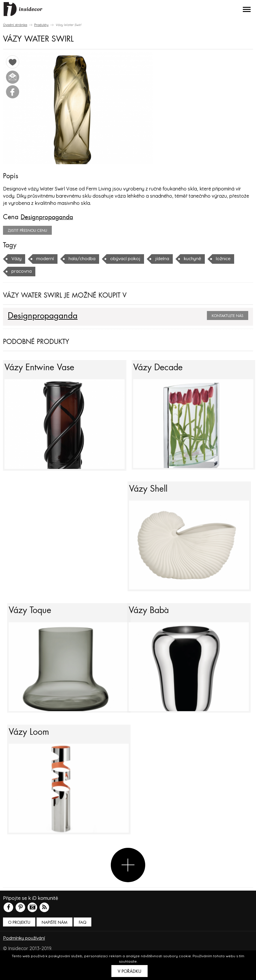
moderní (46, 258)
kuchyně (200, 258)
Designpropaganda (49, 217)
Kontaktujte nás (228, 316)
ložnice (232, 258)
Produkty (41, 25)
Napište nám (54, 938)
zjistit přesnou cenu (27, 230)
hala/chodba (85, 258)
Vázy (17, 258)
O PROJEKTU (19, 938)
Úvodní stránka (15, 25)
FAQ (82, 938)
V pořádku (129, 971)
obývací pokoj (130, 258)
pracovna (22, 271)
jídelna (169, 258)
